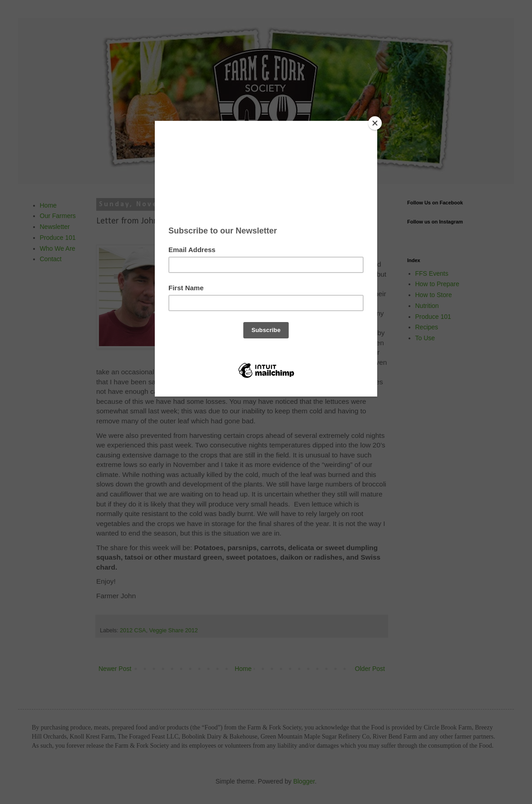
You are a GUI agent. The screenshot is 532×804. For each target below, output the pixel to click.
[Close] (375, 123)
